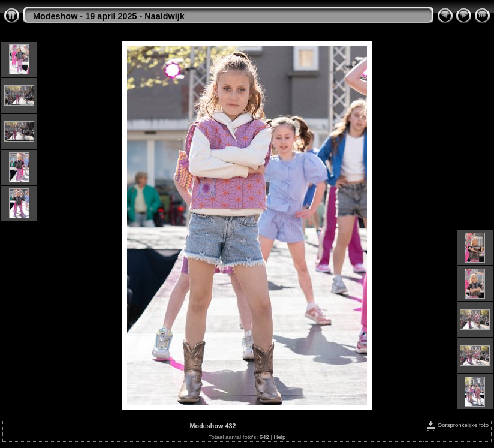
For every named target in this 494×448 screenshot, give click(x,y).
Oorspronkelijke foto (457, 425)
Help (280, 437)
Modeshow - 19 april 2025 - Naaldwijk (109, 16)
